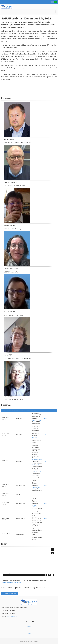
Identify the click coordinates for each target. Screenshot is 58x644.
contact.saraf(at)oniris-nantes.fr (12, 582)
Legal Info (29, 630)
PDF (45, 418)
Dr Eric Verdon (38, 472)
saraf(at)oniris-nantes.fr (12, 616)
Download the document (10, 594)
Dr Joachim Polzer (37, 460)
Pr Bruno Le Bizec (37, 420)
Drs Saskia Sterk (36, 465)
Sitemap (29, 627)
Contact (29, 633)
